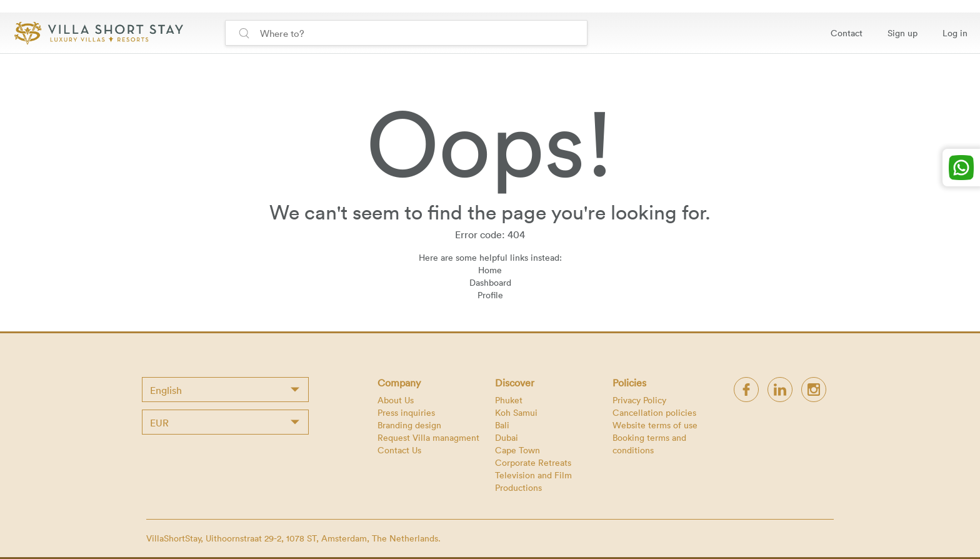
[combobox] (225, 390)
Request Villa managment (428, 437)
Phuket (509, 400)
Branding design (409, 425)
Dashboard (490, 282)
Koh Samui (516, 412)
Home (490, 270)
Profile (490, 295)
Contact (847, 33)
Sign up (902, 33)
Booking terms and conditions (649, 444)
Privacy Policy (639, 400)
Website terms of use (655, 425)
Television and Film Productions (533, 481)
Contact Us (399, 450)
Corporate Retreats (533, 462)
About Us (396, 400)
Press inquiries (406, 412)
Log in (955, 33)
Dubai (507, 437)
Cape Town (517, 450)
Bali (502, 425)
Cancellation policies (654, 412)
